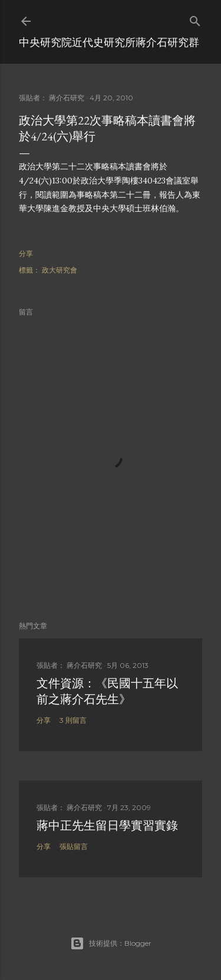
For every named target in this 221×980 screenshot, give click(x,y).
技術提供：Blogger (111, 943)
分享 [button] (26, 253)
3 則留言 (73, 720)
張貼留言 (74, 846)
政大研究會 (60, 270)
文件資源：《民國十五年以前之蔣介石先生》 (107, 691)
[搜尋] (195, 19)
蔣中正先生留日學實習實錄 (107, 825)
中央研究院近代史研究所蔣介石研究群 (109, 42)
